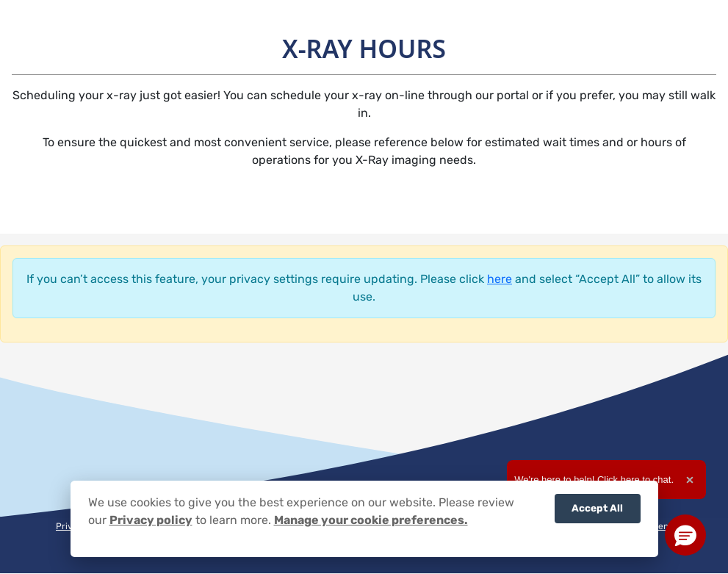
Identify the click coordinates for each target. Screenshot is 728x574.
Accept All (597, 508)
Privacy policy (151, 520)
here (500, 279)
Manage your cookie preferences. (371, 520)
